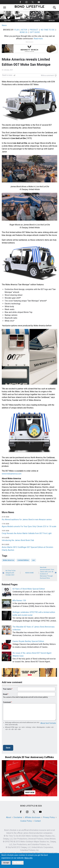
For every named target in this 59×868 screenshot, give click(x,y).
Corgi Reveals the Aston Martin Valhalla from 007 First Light (27, 533)
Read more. (38, 39)
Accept (6, 863)
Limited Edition (23, 560)
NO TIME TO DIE (48, 30)
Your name (7, 689)
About (9, 817)
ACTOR (24, 30)
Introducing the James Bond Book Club (18, 540)
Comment (7, 702)
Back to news (7, 75)
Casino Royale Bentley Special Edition (28, 641)
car (34, 560)
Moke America (9, 560)
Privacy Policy (49, 817)
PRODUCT (34, 30)
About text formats (48, 723)
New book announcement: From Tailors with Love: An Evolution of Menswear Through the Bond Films (47, 573)
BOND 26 (24, 32)
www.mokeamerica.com (12, 474)
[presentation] (21, 738)
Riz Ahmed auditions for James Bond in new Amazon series (27, 520)
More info (28, 858)
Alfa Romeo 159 (19, 601)
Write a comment (47, 75)
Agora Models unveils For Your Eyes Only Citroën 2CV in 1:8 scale (29, 526)
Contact (38, 821)
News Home (29, 573)
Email (5, 694)
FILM (16, 30)
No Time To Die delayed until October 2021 (11, 573)
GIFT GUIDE (35, 32)
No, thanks (18, 863)
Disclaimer (18, 817)
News (4, 25)
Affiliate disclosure (33, 817)
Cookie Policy (26, 821)
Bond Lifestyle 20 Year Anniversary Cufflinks (30, 757)
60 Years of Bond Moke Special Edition (29, 589)
